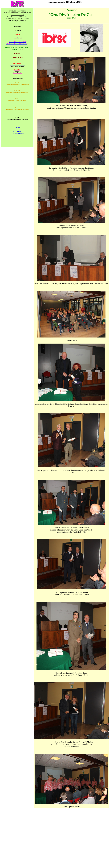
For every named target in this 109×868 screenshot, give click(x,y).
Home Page (17, 26)
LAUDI (17, 127)
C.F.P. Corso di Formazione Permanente (17, 84)
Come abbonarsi (17, 79)
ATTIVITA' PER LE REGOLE (17, 132)
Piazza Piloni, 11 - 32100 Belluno (17, 17)
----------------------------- (17, 23)
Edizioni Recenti (17, 57)
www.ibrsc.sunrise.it (17, 15)
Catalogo (17, 53)
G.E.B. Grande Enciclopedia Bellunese (17, 118)
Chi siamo (17, 30)
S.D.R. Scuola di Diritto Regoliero (17, 100)
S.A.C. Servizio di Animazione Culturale (17, 109)
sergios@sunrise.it (20, 21)
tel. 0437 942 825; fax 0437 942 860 (17, 19)
